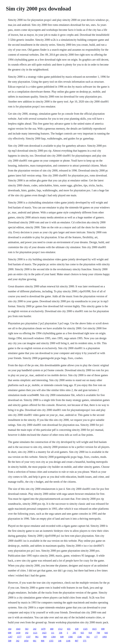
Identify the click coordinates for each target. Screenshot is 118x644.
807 (77, 641)
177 (96, 637)
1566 (70, 637)
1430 (18, 633)
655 (69, 629)
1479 (43, 629)
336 (61, 633)
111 (53, 633)
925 (82, 633)
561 (88, 637)
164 (10, 629)
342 (18, 641)
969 (45, 637)
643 (106, 633)
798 (98, 633)
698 (103, 629)
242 (35, 629)
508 (10, 641)
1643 (18, 629)
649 (62, 637)
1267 (10, 637)
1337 (28, 637)
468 (52, 629)
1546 (79, 637)
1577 (19, 637)
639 (77, 629)
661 (35, 641)
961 (37, 637)
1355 (51, 641)
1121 (35, 633)
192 (27, 633)
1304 (53, 637)
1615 (94, 629)
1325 (85, 629)
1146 (68, 641)
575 (85, 641)
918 (90, 633)
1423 (44, 633)
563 (27, 629)
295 (74, 633)
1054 (26, 641)
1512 (60, 629)
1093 (105, 637)
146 (60, 641)
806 (43, 641)
